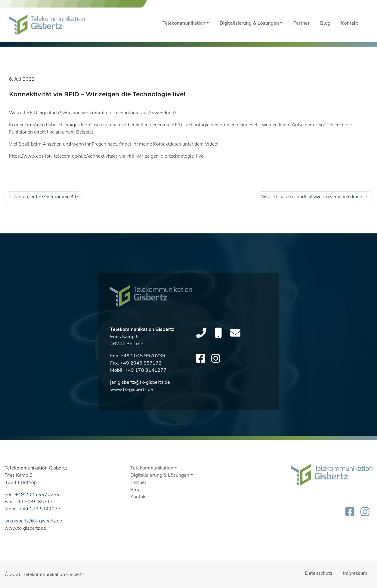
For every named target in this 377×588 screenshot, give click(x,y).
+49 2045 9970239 (143, 357)
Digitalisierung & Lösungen (249, 23)
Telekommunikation (184, 23)
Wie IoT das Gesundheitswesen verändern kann (312, 197)
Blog (325, 23)
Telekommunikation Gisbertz (53, 574)
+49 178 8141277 (146, 372)
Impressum (355, 573)
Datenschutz (319, 573)
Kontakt (350, 23)
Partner (301, 23)
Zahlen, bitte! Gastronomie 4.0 (46, 197)
